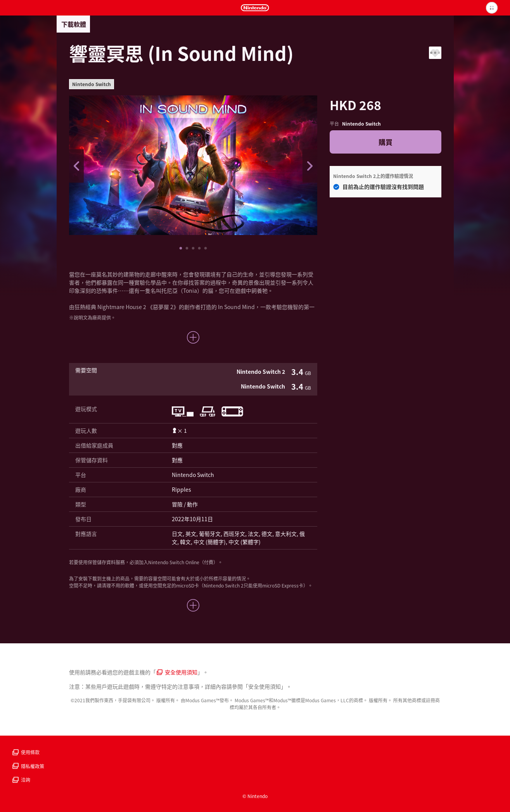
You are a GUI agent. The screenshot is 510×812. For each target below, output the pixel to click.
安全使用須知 (177, 672)
